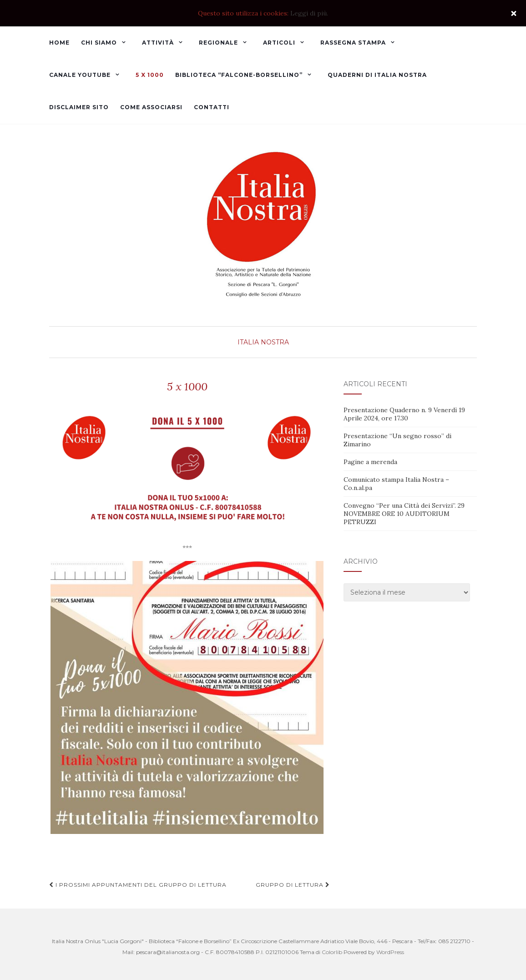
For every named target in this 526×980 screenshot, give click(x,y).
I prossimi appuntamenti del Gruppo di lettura (138, 885)
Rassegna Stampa (353, 43)
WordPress (390, 952)
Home (59, 43)
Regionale (218, 43)
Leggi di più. (309, 13)
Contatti (212, 107)
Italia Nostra (263, 342)
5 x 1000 (150, 75)
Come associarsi (151, 107)
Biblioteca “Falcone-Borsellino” (239, 75)
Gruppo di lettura (293, 885)
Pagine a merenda (370, 462)
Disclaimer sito (79, 107)
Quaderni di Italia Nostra (377, 75)
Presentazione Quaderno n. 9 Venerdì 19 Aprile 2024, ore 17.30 (404, 414)
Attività (158, 43)
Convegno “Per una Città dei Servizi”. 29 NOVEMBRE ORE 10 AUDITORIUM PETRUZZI (404, 514)
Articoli (279, 43)
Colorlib (332, 952)
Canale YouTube (80, 75)
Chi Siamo (99, 43)
